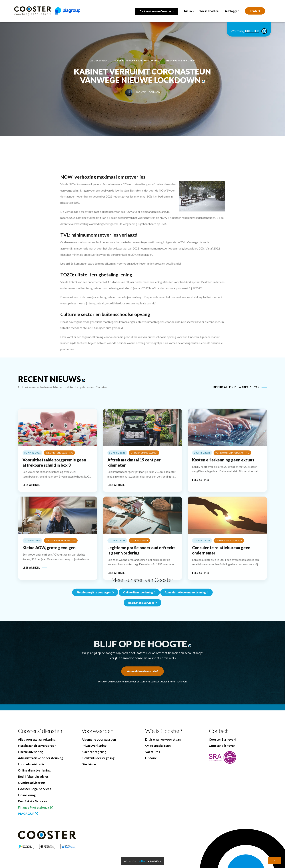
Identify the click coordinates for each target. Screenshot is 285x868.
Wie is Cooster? (209, 11)
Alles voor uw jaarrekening (37, 739)
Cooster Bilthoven (222, 746)
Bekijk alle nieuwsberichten (237, 387)
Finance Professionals (36, 807)
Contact (255, 11)
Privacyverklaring (94, 746)
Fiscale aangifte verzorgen (95, 619)
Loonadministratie (31, 764)
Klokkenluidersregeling (98, 758)
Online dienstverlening (139, 619)
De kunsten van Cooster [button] (156, 11)
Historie (151, 758)
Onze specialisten (158, 746)
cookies (141, 861)
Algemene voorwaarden (99, 739)
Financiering (27, 795)
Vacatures (153, 752)
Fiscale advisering (31, 752)
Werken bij (249, 31)
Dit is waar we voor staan (163, 739)
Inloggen (232, 11)
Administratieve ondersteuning (186, 619)
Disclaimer (89, 764)
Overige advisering (163, 60)
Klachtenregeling (94, 752)
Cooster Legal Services (35, 789)
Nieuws (189, 11)
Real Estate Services (33, 801)
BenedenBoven (107, 863)
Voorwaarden (98, 731)
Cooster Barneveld (222, 739)
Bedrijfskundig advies (133, 60)
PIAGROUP (28, 814)
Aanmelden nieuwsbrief (142, 671)
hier (170, 681)
